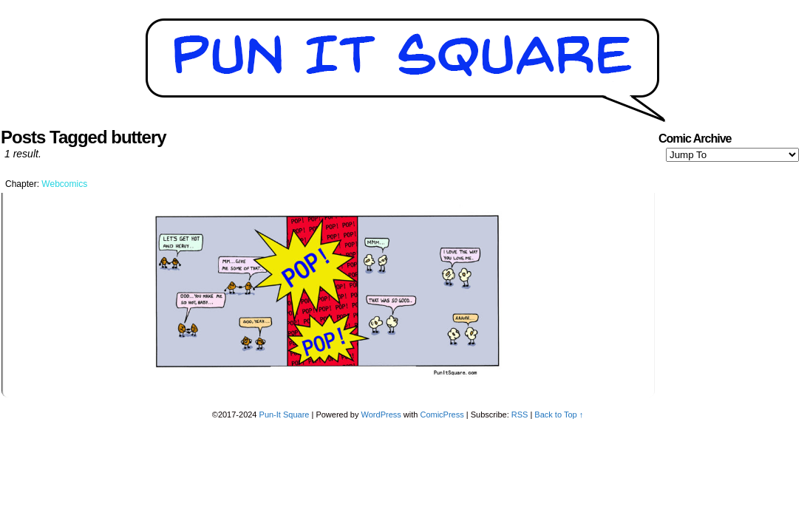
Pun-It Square (285, 415)
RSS (520, 415)
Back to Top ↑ (559, 415)
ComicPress (442, 415)
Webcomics (64, 184)
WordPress (381, 415)
